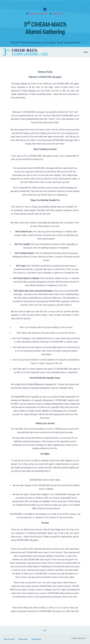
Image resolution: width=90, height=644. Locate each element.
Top (45, 631)
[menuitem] (86, 52)
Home (86, 52)
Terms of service (9, 639)
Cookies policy (36, 639)
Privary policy (23, 639)
